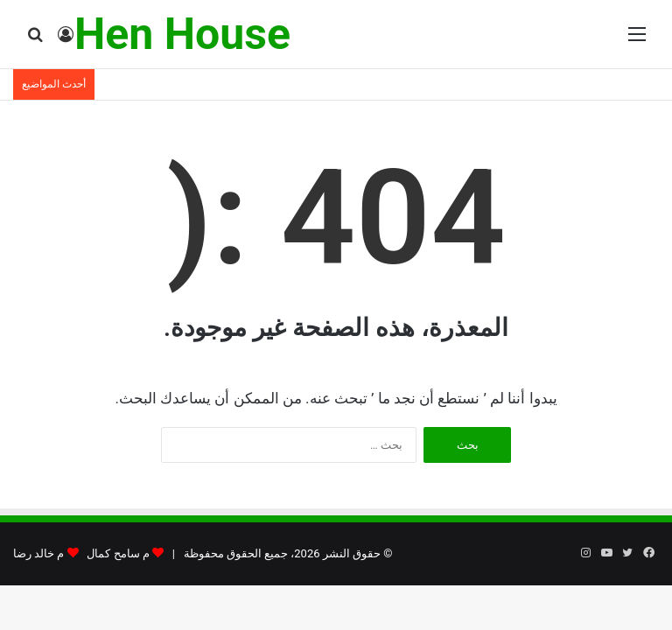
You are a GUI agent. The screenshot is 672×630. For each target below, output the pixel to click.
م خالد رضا (38, 553)
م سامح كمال (118, 553)
